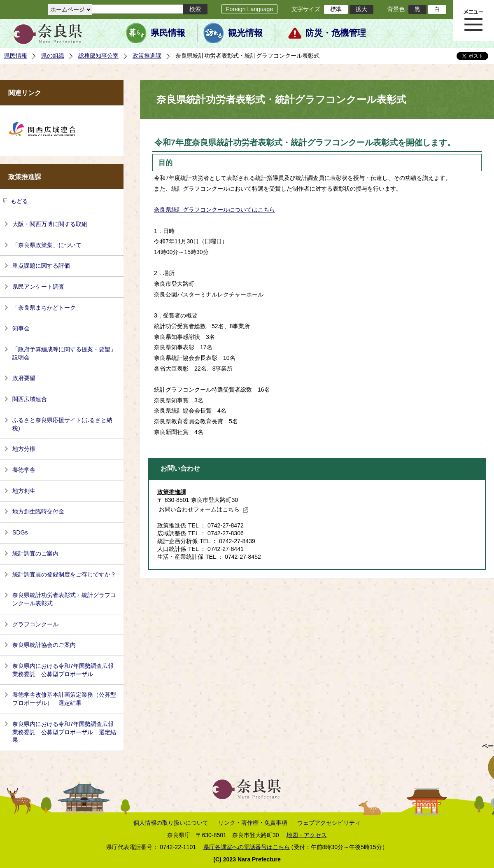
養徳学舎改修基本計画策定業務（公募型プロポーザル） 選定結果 (64, 699)
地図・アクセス (307, 835)
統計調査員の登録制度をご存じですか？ (64, 574)
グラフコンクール (35, 624)
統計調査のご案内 (35, 553)
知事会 (21, 328)
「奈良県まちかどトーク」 (47, 308)
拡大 (361, 9)
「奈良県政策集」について (47, 245)
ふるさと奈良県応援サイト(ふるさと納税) (62, 424)
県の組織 (53, 56)
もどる (19, 201)
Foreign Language (249, 9)
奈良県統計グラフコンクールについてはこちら (214, 210)
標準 (336, 9)
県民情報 (168, 33)
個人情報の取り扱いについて (171, 823)
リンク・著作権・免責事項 (253, 823)
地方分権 (24, 449)
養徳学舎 (24, 470)
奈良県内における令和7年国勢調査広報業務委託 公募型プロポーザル (63, 670)
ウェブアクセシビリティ (329, 823)
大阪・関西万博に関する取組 (50, 224)
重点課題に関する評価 (41, 266)
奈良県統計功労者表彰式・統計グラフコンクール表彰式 (64, 599)
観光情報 (245, 33)
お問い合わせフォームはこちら (204, 509)
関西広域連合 (30, 399)
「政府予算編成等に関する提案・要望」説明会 (64, 353)
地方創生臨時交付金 (38, 511)
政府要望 (24, 378)
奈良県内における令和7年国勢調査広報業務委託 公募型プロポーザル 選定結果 (64, 732)
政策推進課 (147, 56)
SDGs (20, 532)
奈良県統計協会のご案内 (44, 645)
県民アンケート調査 (38, 287)
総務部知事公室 (98, 56)
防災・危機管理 (336, 33)
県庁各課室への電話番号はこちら (247, 847)
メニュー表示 (473, 21)
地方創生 (24, 491)
